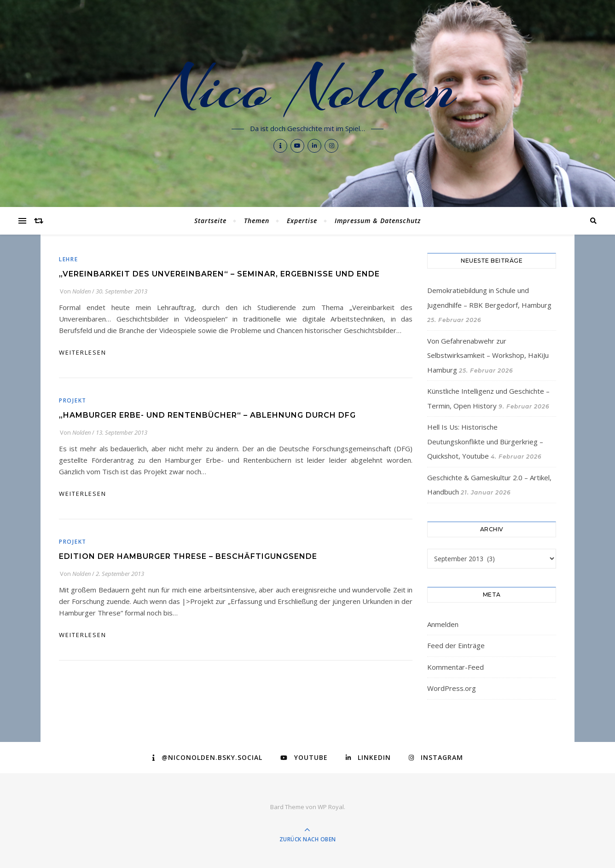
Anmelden (443, 624)
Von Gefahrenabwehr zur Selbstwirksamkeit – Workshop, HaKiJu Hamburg (488, 355)
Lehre (69, 259)
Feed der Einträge (456, 645)
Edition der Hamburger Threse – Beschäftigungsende (188, 556)
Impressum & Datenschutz (378, 221)
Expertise (302, 221)
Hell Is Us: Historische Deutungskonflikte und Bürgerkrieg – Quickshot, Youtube (485, 441)
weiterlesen (83, 352)
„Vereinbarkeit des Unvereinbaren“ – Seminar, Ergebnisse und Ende (219, 274)
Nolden (81, 291)
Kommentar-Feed (455, 667)
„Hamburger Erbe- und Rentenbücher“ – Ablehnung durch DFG (207, 415)
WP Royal (331, 807)
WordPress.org (452, 688)
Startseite (210, 221)
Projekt (73, 400)
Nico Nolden (308, 88)
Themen (257, 221)
